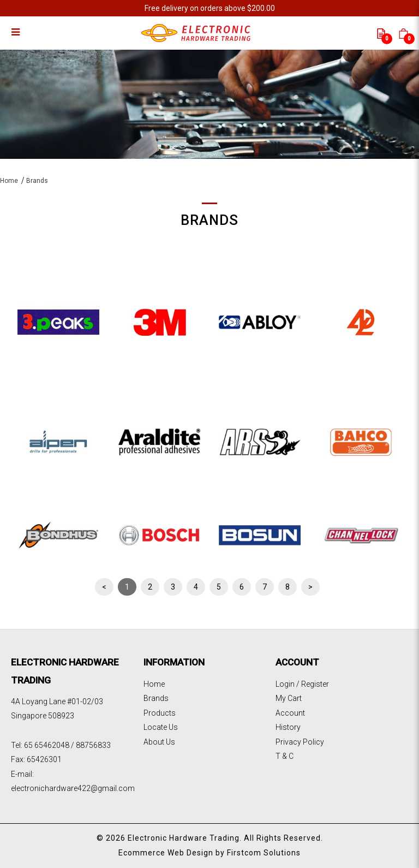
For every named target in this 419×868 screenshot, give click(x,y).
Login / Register (302, 684)
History (288, 727)
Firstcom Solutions (264, 853)
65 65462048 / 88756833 (67, 745)
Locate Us (161, 727)
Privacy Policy (300, 742)
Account (290, 713)
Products (160, 713)
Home (9, 181)
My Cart (289, 698)
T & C (285, 756)
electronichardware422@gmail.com (73, 788)
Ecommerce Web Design (166, 853)
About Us (159, 742)
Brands (37, 181)
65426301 (44, 759)
